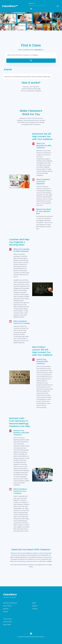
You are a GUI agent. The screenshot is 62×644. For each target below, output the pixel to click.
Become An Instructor (10, 603)
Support (35, 606)
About (34, 603)
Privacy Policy (8, 622)
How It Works (7, 606)
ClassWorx (10, 595)
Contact (35, 609)
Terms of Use (7, 619)
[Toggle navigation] (58, 6)
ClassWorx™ (10, 6)
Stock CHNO (7, 625)
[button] (5, 19)
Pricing (5, 612)
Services (6, 609)
